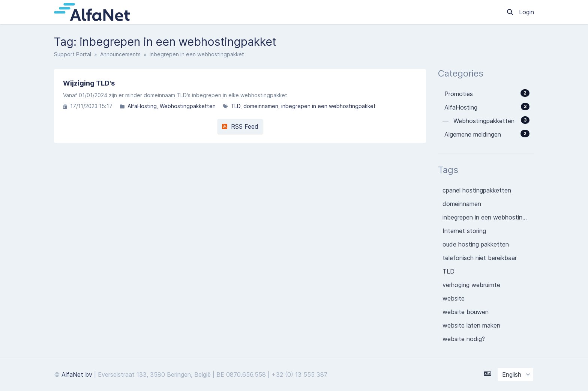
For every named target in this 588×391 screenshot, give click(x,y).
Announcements (120, 54)
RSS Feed (240, 126)
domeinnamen (261, 106)
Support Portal (73, 54)
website (454, 298)
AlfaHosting (142, 106)
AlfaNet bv (77, 374)
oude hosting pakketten (476, 244)
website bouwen (466, 312)
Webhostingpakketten (188, 106)
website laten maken (471, 325)
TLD (235, 106)
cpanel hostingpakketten (477, 190)
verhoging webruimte (471, 285)
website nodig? (464, 339)
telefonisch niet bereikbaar (480, 258)
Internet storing (464, 231)
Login (526, 12)
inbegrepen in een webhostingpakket (328, 106)
